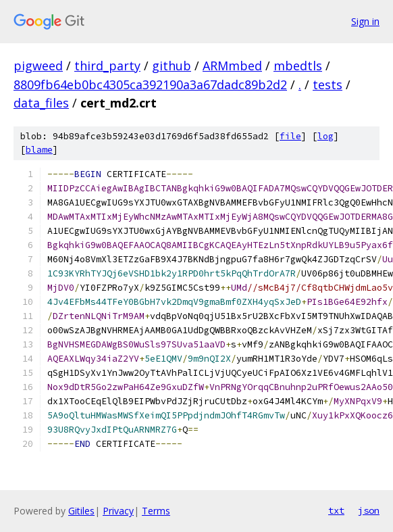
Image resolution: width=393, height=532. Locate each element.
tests (327, 84)
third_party (107, 66)
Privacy (118, 511)
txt (336, 510)
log (325, 136)
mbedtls (298, 66)
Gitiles (81, 511)
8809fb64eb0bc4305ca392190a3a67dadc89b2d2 (150, 84)
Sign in (365, 21)
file (290, 136)
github (172, 66)
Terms (156, 511)
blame (39, 150)
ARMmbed (232, 66)
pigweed (38, 66)
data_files (41, 103)
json (369, 510)
